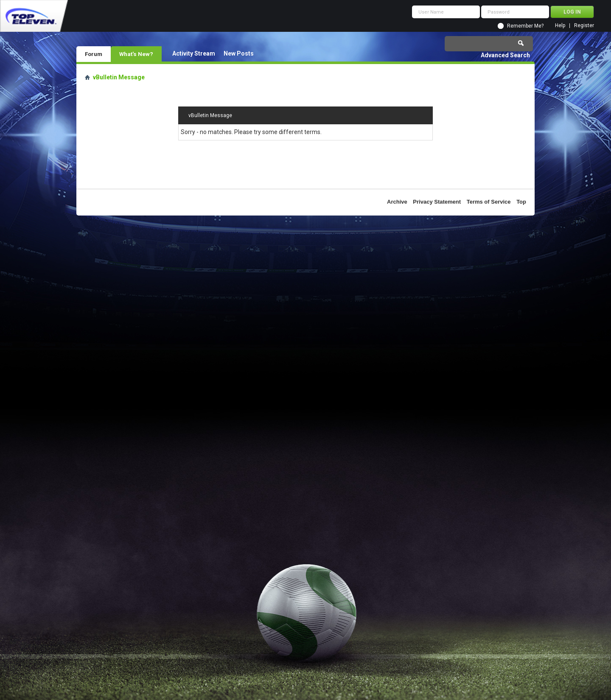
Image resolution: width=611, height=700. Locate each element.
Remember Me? (525, 26)
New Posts (239, 53)
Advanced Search (505, 55)
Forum (94, 54)
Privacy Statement (437, 202)
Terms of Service (489, 202)
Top (521, 202)
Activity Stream (194, 53)
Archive (397, 202)
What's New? (136, 54)
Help (560, 26)
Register (584, 26)
